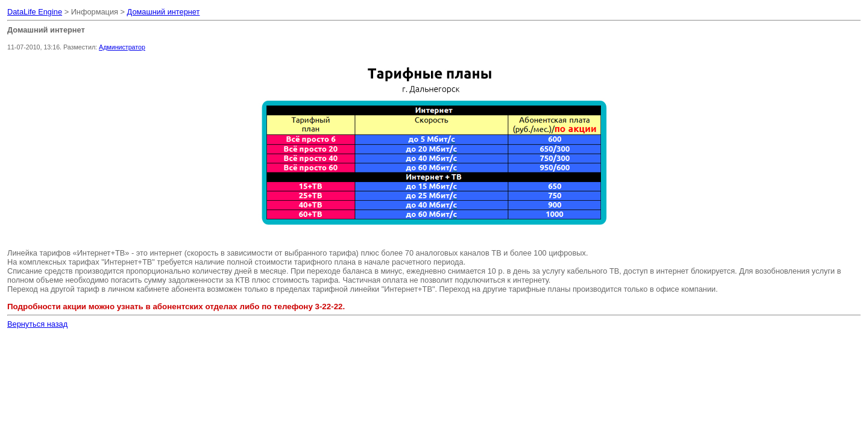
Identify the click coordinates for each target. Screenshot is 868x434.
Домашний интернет (164, 12)
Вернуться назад (37, 324)
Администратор (122, 47)
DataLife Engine (35, 12)
